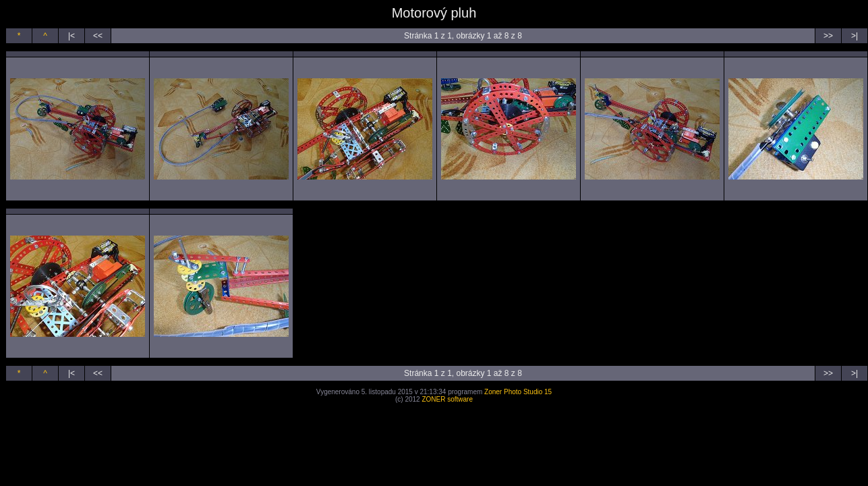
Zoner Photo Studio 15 (518, 392)
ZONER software (447, 399)
